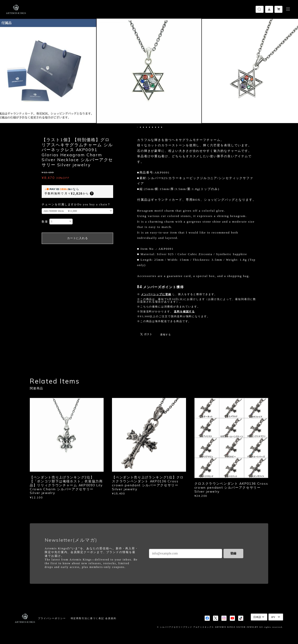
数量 (45, 222)
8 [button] (159, 127)
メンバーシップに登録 (156, 294)
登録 (233, 553)
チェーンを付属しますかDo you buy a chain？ (76, 204)
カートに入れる (77, 238)
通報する (166, 335)
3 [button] (143, 127)
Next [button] (291, 71)
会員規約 (111, 618)
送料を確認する (184, 311)
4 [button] (146, 127)
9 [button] (162, 127)
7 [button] (156, 127)
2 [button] (140, 127)
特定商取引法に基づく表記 (87, 618)
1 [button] (137, 127)
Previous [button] (7, 71)
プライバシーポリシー (52, 618)
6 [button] (152, 127)
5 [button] (149, 127)
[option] (149, 71)
